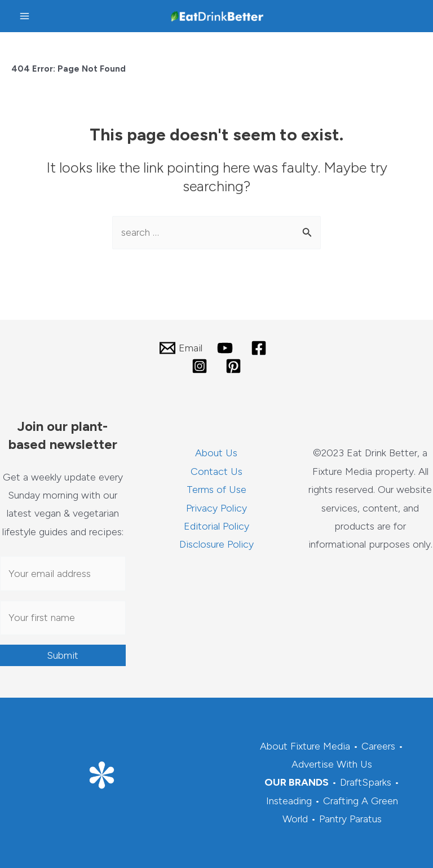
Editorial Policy (216, 526)
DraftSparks (366, 782)
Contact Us (216, 472)
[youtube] (227, 348)
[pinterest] (235, 366)
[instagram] (201, 366)
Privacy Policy (216, 508)
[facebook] (260, 348)
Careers (378, 746)
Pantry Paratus (350, 819)
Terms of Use (216, 490)
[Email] (180, 348)
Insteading (289, 801)
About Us (216, 453)
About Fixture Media (305, 746)
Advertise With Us (332, 764)
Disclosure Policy (216, 544)
